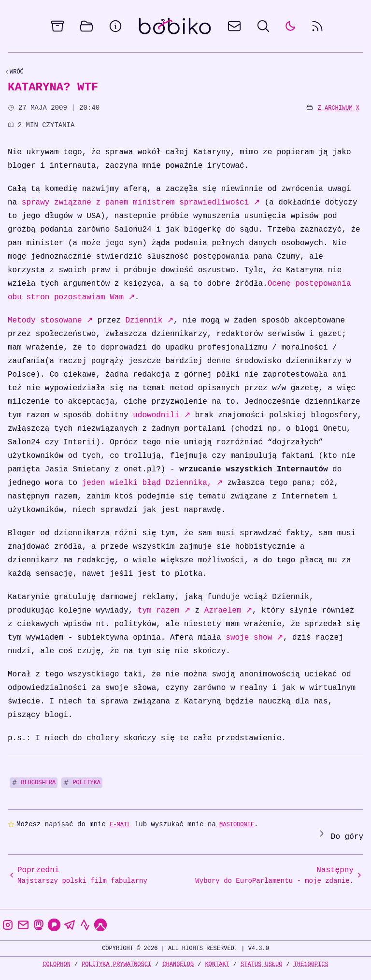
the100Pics (311, 964)
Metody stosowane (50, 321)
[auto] (290, 26)
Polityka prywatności (116, 964)
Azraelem (228, 611)
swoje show (254, 638)
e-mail (120, 825)
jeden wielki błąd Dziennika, (152, 483)
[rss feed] (317, 26)
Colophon (57, 964)
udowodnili (162, 415)
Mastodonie (235, 825)
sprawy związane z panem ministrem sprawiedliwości (141, 203)
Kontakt (217, 964)
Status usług (261, 964)
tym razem (164, 611)
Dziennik (149, 321)
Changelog (178, 964)
